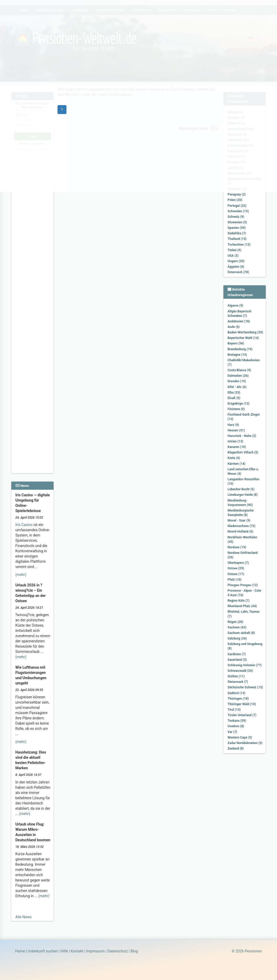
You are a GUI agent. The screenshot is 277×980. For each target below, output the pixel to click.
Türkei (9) (234, 250)
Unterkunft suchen (43, 951)
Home (20, 951)
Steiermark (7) (238, 682)
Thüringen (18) (238, 699)
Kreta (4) (234, 458)
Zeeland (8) (236, 749)
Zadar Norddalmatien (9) (245, 743)
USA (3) (233, 256)
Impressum (95, 951)
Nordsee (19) (237, 547)
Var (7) (232, 732)
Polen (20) (235, 200)
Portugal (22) (237, 206)
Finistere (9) (236, 409)
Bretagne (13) (237, 355)
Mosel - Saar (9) (239, 520)
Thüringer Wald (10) (242, 704)
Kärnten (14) (237, 464)
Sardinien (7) (237, 654)
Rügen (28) (236, 622)
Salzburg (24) (237, 638)
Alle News (24, 917)
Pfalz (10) (235, 580)
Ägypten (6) (236, 267)
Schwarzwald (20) (240, 671)
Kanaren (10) (237, 447)
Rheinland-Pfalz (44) (242, 606)
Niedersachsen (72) (242, 526)
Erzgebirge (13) (239, 404)
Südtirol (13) (236, 693)
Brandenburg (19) (240, 349)
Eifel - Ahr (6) (237, 387)
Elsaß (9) (234, 398)
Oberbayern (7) (238, 563)
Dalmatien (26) (238, 376)
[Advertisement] (33, 237)
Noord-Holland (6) (241, 532)
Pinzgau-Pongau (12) (243, 585)
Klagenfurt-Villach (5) (243, 452)
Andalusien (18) (239, 321)
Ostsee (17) (236, 574)
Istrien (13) (236, 441)
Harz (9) (233, 425)
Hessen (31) (236, 430)
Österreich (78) (238, 272)
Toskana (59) (237, 721)
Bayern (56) (236, 343)
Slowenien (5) (237, 222)
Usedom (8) (236, 726)
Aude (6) (234, 327)
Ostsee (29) (236, 568)
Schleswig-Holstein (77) (245, 665)
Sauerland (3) (237, 660)
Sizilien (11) (236, 676)
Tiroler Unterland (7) (242, 715)
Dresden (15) (237, 381)
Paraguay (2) (237, 194)
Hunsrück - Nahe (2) (242, 436)
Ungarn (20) (236, 261)
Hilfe (64, 951)
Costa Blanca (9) (239, 370)
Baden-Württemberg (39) (245, 332)
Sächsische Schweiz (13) (245, 687)
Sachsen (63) (237, 627)
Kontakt (77, 951)
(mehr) (21, 575)
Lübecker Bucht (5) (241, 489)
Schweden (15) (238, 211)
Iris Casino (24, 525)
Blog (134, 951)
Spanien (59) (237, 228)
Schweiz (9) (236, 217)
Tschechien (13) (239, 245)
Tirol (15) (234, 710)
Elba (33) (234, 393)
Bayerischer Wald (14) (243, 338)
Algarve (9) (236, 306)
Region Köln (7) (239, 601)
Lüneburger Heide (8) (243, 495)
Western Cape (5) (240, 737)
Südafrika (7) (237, 233)
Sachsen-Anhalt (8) (241, 633)
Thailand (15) (237, 239)
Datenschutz (118, 951)
